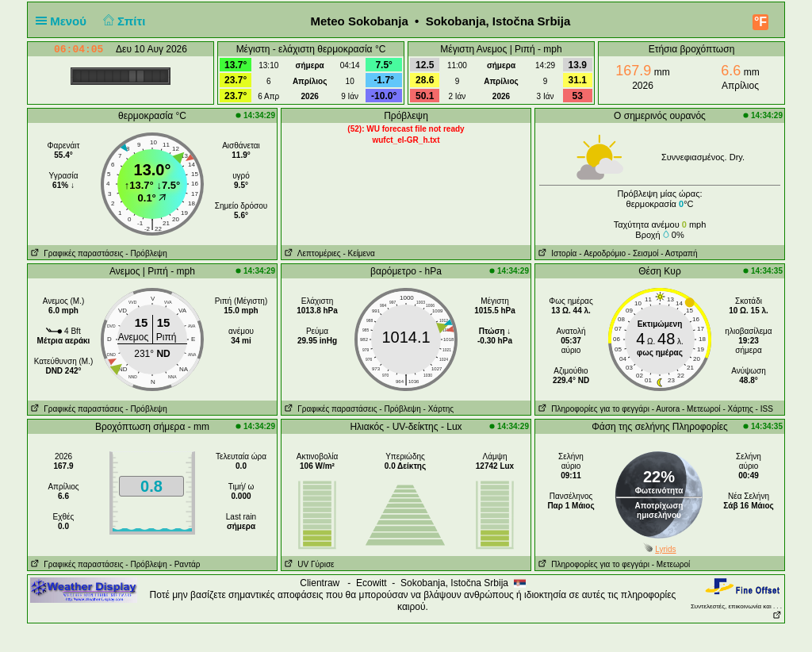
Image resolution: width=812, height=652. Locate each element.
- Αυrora (666, 409)
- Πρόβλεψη (146, 253)
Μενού (64, 21)
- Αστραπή (679, 253)
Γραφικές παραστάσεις (76, 253)
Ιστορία (556, 253)
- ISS (764, 409)
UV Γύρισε (308, 564)
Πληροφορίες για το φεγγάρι (592, 409)
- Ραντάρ (185, 564)
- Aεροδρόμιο (602, 253)
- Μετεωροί (701, 409)
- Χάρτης (439, 409)
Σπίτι (122, 21)
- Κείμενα (358, 253)
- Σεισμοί (643, 253)
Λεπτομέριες (311, 253)
